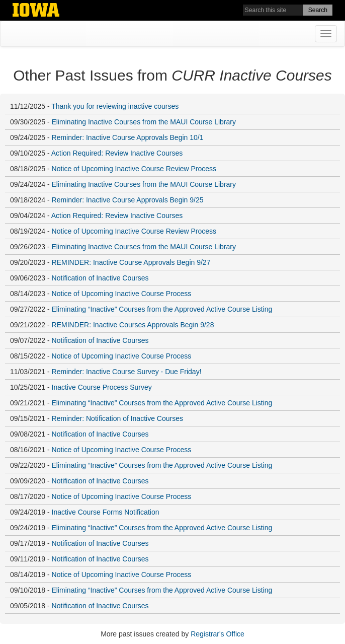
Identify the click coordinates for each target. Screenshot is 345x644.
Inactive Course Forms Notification (106, 512)
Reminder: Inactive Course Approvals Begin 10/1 (128, 137)
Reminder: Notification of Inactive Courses (117, 418)
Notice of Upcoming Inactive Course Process (122, 294)
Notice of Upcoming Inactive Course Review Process (134, 169)
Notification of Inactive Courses (100, 278)
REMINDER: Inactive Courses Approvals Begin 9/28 (133, 325)
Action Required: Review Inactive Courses (117, 153)
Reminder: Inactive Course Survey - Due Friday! (127, 372)
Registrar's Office (218, 634)
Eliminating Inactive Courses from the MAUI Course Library (144, 122)
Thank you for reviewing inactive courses (115, 106)
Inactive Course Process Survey (102, 387)
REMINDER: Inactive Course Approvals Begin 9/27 (131, 262)
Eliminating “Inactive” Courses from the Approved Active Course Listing (162, 309)
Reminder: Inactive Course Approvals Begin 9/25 (128, 200)
